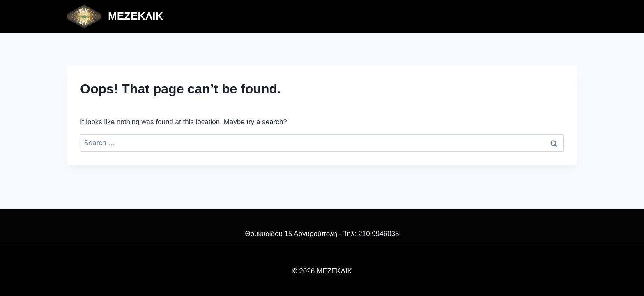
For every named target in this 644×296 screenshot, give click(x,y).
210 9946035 (378, 234)
